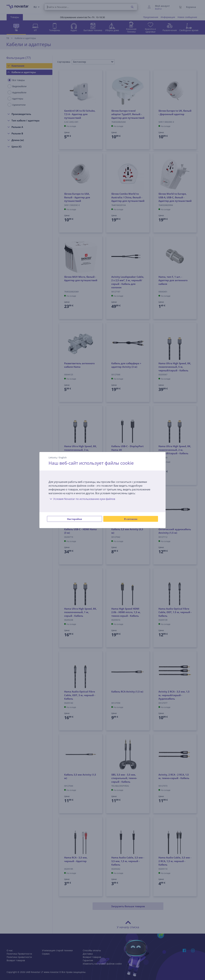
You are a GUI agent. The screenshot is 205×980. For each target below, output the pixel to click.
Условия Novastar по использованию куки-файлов (82, 499)
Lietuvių (53, 457)
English (63, 457)
